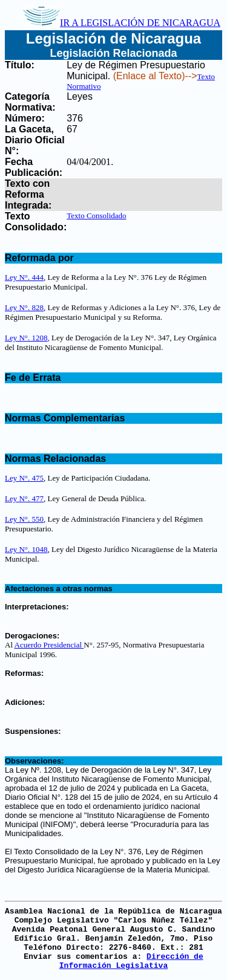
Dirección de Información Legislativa (131, 961)
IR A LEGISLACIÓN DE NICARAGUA (122, 23)
